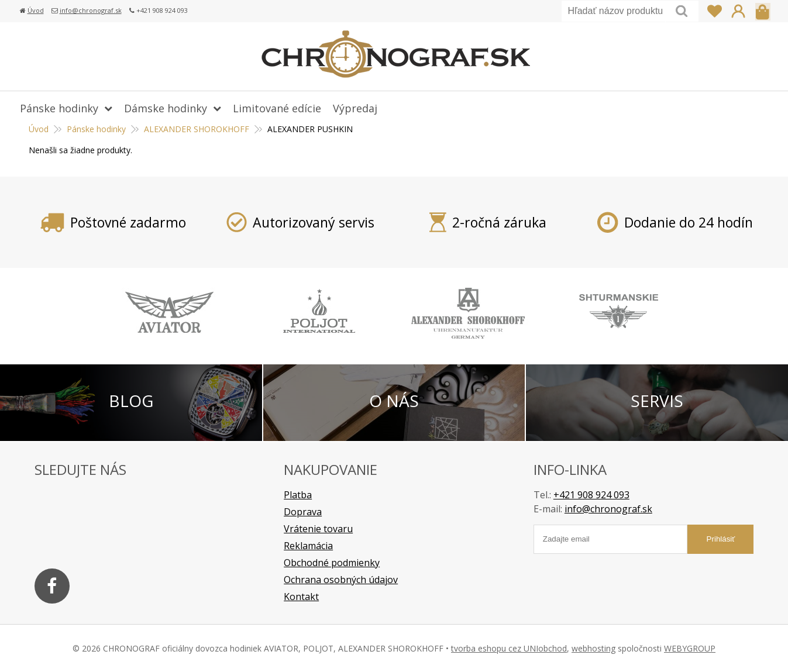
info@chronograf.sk (91, 10)
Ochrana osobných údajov (341, 580)
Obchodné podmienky (332, 563)
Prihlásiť (738, 11)
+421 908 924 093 (591, 495)
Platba (298, 495)
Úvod (36, 10)
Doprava (303, 512)
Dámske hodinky (166, 108)
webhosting (593, 648)
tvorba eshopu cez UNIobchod (509, 648)
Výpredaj (355, 108)
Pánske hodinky (59, 108)
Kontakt (301, 597)
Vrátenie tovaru (318, 529)
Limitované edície (277, 108)
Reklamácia (308, 546)
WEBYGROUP (690, 648)
